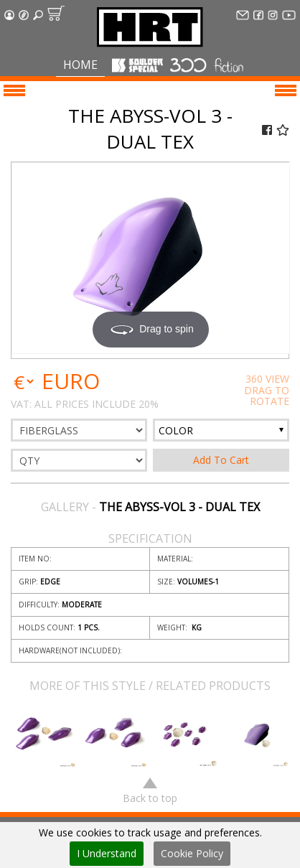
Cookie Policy (192, 853)
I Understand (107, 853)
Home (80, 65)
